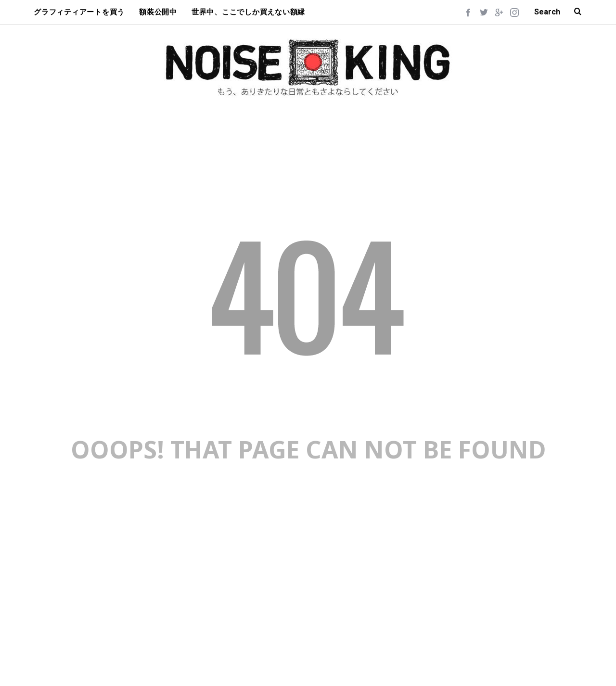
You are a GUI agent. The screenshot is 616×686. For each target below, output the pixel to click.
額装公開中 (158, 12)
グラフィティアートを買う (79, 12)
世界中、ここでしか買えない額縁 (248, 12)
